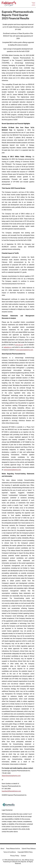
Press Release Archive (13, 849)
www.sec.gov (19, 345)
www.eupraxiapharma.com (25, 350)
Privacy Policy (15, 856)
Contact (23, 856)
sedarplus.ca (8, 347)
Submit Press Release (29, 849)
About (2, 849)
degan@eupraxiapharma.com (11, 776)
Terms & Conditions (10, 852)
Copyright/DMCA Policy (25, 852)
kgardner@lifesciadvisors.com (11, 791)
